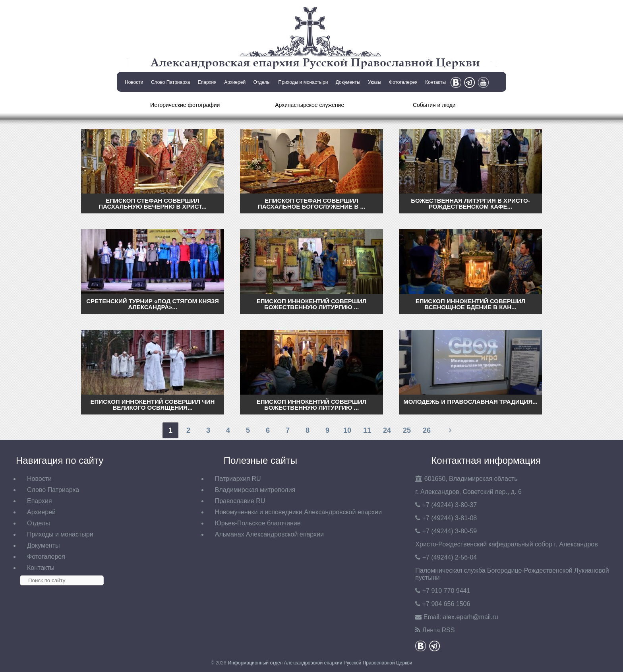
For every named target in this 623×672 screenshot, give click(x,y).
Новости (134, 82)
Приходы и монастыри (303, 82)
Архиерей (235, 82)
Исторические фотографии (185, 105)
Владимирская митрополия (255, 490)
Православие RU (240, 501)
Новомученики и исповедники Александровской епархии (298, 512)
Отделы (262, 82)
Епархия (207, 82)
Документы (348, 82)
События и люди (434, 105)
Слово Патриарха (170, 82)
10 (347, 430)
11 (367, 430)
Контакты (435, 82)
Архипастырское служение (310, 105)
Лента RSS (439, 630)
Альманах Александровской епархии (269, 534)
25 (407, 430)
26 (427, 430)
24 (387, 430)
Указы (374, 82)
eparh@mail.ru (471, 617)
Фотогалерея (403, 82)
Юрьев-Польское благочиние (258, 523)
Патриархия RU (238, 479)
